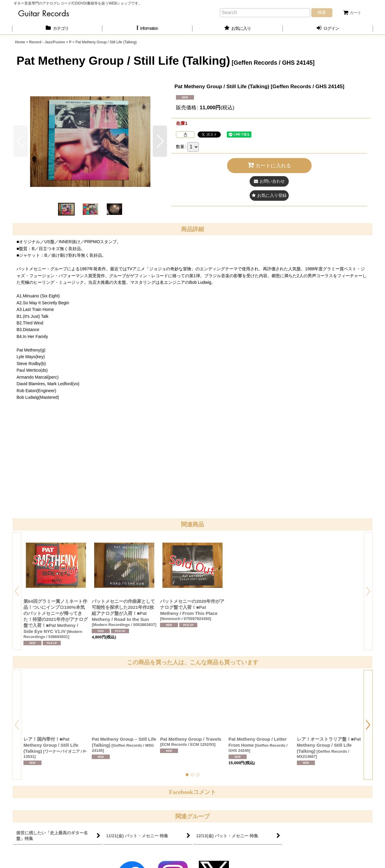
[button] (147, 28)
